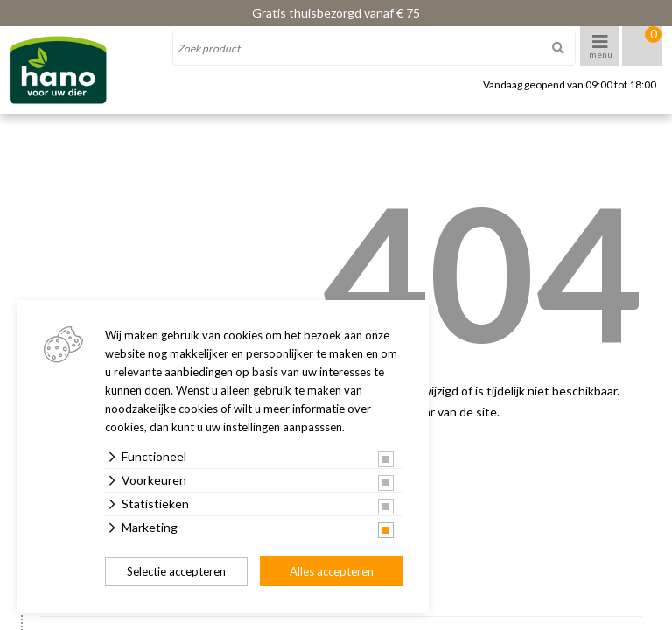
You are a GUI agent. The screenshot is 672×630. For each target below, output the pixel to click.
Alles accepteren (332, 571)
